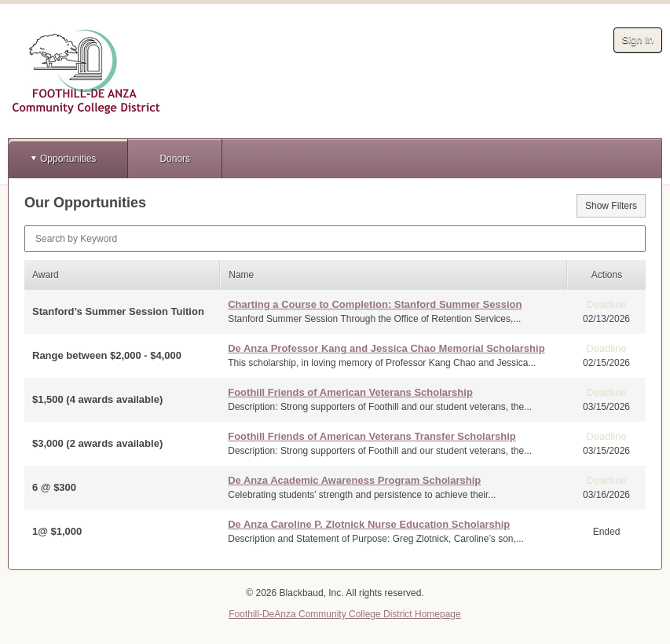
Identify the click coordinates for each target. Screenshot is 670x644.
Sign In (638, 40)
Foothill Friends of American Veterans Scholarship (350, 392)
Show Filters (611, 206)
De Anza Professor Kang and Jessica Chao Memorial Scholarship (386, 348)
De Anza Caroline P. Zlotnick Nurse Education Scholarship (369, 524)
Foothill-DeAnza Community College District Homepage (344, 614)
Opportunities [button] (68, 159)
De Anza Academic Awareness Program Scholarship (354, 480)
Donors (175, 159)
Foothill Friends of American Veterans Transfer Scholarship (372, 436)
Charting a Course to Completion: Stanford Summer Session (375, 304)
